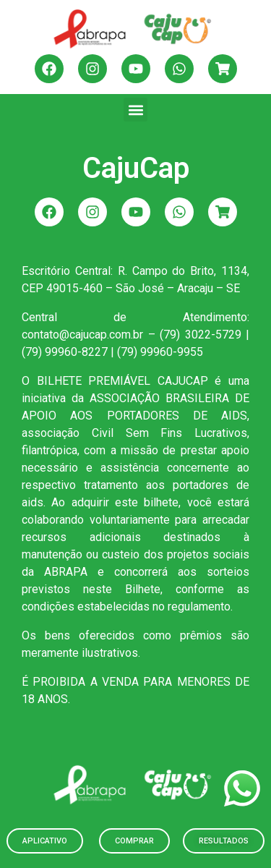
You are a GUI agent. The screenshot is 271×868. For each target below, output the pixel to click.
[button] (135, 110)
